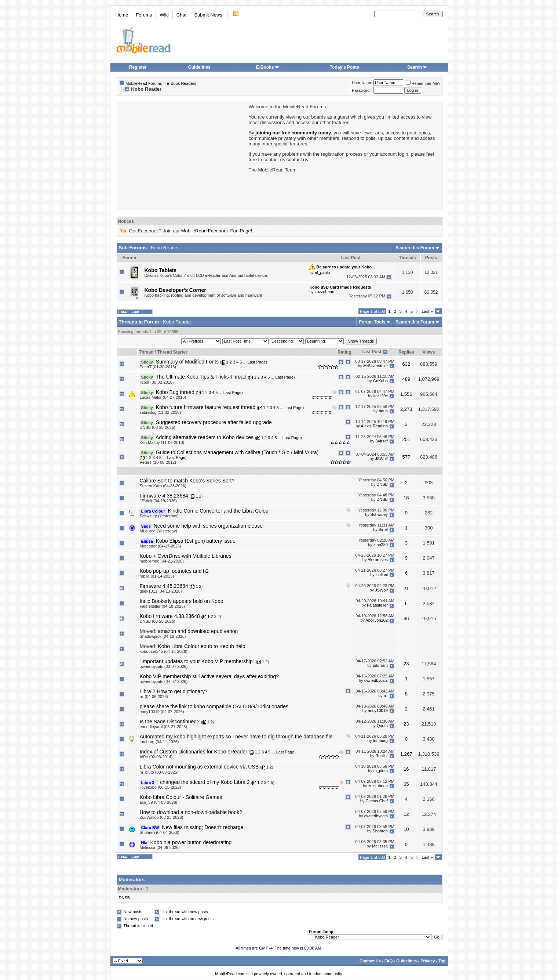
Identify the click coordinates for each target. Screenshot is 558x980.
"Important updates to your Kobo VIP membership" (197, 661)
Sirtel (383, 530)
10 (406, 829)
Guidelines (199, 67)
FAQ (389, 961)
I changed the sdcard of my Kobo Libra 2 (203, 782)
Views (429, 352)
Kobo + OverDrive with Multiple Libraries (186, 556)
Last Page (257, 362)
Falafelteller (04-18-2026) (163, 606)
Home (122, 15)
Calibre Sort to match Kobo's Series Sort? (187, 481)
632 (406, 364)
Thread (146, 352)
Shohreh (380, 831)
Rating (344, 352)
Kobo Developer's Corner (175, 290)
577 (406, 457)
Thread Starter (172, 352)
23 (406, 664)
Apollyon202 (377, 620)
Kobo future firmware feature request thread (206, 407)
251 (406, 439)
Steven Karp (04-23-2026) (163, 486)
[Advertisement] (182, 155)
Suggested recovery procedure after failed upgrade (214, 422)
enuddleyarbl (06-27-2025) (164, 727)
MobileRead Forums (144, 83)
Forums (144, 15)
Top (442, 961)
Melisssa (380, 846)
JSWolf (381, 459)
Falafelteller (377, 605)
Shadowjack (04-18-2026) (163, 636)
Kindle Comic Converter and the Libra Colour (219, 511)
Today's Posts (344, 67)
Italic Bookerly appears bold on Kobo (182, 601)
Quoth (382, 726)
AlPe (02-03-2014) (156, 757)
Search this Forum (415, 248)
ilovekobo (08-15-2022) (161, 787)
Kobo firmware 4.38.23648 (170, 616)
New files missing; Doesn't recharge (203, 827)
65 (406, 784)
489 (406, 379)
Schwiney (379, 515)
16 (406, 769)
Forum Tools (372, 322)
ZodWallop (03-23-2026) (162, 817)
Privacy (428, 961)
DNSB (382, 485)
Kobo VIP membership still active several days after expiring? (209, 676)
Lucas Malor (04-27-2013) (163, 397)
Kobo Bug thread (175, 392)
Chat (181, 15)
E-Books (268, 67)
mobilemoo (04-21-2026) (162, 561)
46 (406, 619)
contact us (297, 160)
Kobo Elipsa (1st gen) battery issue (196, 541)
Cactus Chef (377, 801)
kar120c (381, 396)
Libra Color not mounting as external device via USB (199, 767)
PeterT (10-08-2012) (158, 462)
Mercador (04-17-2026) (161, 546)
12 (406, 814)
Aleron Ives (378, 560)
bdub (383, 411)
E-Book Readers (181, 83)
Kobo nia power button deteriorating (191, 842)
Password (361, 90)
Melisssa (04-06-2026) (160, 847)
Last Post (372, 352)
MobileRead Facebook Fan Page (216, 231)
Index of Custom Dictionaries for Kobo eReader (194, 752)
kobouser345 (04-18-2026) (164, 651)
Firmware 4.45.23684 (164, 586)
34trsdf (382, 441)
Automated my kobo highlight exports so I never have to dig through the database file (236, 737)
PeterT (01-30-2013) (158, 367)
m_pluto (381, 771)
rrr (386, 695)
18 (406, 498)
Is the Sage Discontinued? (170, 722)
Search (417, 67)
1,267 (406, 754)
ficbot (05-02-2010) (157, 382)
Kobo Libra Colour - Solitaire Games (181, 797)
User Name (362, 83)
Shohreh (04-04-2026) (160, 832)
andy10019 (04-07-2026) (162, 712)
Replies (406, 352)
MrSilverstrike (375, 366)
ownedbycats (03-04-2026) (164, 666)
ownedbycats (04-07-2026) (164, 681)
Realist (382, 756)
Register (138, 67)
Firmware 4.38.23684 (164, 496)
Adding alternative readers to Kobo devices (205, 437)
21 (406, 588)
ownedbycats (376, 680)
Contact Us (370, 961)
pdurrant (380, 665)
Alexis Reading (374, 426)
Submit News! (209, 15)
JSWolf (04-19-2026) (158, 501)
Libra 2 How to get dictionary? (174, 691)
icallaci (382, 575)
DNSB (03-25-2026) (158, 621)
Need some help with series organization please (208, 526)
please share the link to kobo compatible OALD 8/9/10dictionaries (214, 706)
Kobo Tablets (161, 270)
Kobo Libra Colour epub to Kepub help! (202, 646)
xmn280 (381, 545)
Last (427, 311)
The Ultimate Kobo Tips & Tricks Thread (201, 377)
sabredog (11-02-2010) (161, 412)
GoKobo (380, 381)
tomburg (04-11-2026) (159, 742)
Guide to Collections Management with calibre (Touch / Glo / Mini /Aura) (237, 452)
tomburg (380, 741)
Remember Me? (423, 83)
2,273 (406, 409)
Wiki (164, 15)
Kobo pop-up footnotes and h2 (174, 571)
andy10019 (378, 710)
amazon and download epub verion (198, 631)
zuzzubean (324, 292)
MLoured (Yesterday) (158, 531)
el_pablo (322, 272)
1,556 (406, 394)
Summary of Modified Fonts (187, 362)
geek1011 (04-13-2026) (161, 591)
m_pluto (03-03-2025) (159, 772)
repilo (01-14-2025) (157, 576)
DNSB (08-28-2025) (158, 427)
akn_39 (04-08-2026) (159, 802)
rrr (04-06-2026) (154, 697)
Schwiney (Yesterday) (159, 516)
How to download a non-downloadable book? (191, 812)
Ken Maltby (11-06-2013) (162, 442)
